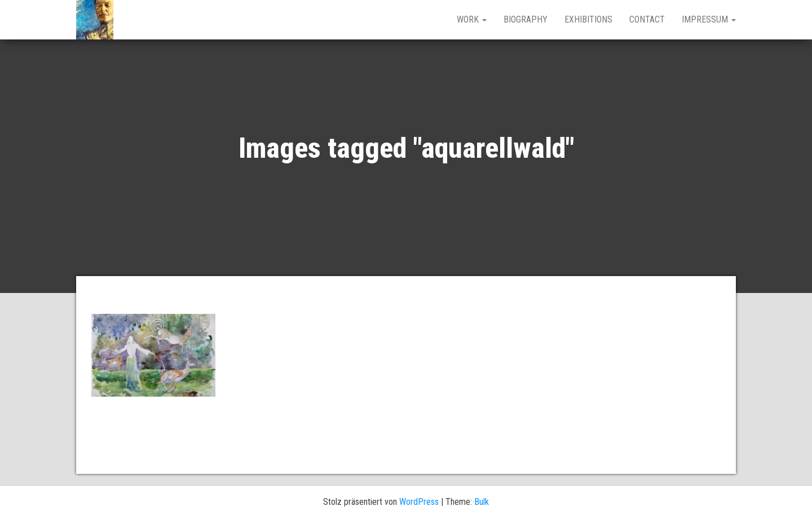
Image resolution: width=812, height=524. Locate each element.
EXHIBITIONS (588, 19)
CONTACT (647, 19)
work (472, 19)
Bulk (482, 502)
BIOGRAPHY (526, 19)
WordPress (419, 502)
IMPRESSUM (709, 19)
